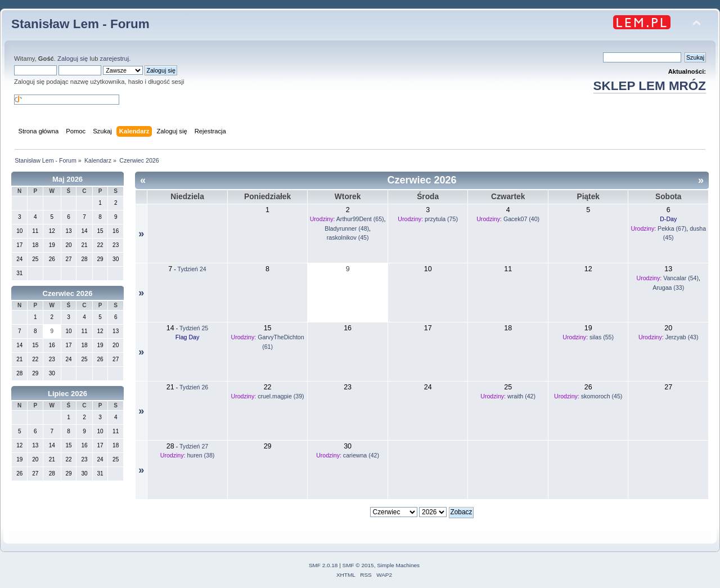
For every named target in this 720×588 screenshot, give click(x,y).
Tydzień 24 (192, 269)
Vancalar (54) (681, 278)
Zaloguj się (73, 59)
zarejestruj (115, 59)
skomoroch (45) (602, 396)
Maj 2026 (67, 179)
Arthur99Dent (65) (360, 219)
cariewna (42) (361, 455)
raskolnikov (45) (348, 237)
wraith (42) (521, 396)
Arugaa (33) (668, 288)
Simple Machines (398, 565)
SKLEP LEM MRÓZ (650, 86)
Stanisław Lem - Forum (80, 24)
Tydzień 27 (194, 446)
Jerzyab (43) (682, 337)
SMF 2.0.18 (323, 565)
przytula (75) (441, 219)
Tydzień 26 (194, 387)
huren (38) (201, 455)
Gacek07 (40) (521, 219)
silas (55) (602, 337)
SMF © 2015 (358, 565)
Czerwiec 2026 (68, 293)
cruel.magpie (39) (281, 396)
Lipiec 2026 (67, 394)
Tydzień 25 (194, 328)
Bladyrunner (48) (347, 228)
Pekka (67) (672, 228)
